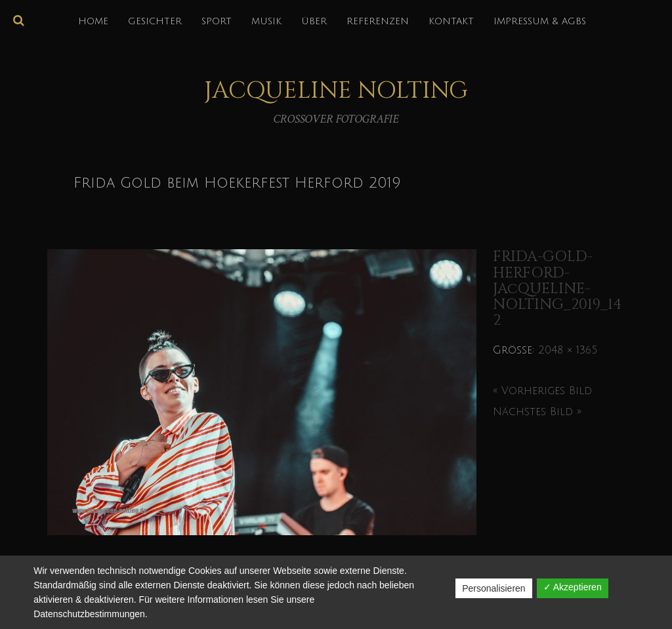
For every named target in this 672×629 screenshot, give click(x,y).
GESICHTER (155, 21)
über (314, 21)
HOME (93, 21)
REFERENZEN (378, 21)
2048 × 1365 (568, 350)
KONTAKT (451, 21)
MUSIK (266, 21)
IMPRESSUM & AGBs (540, 21)
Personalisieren (494, 588)
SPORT (217, 21)
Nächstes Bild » (537, 412)
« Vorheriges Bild (542, 391)
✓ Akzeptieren (573, 587)
